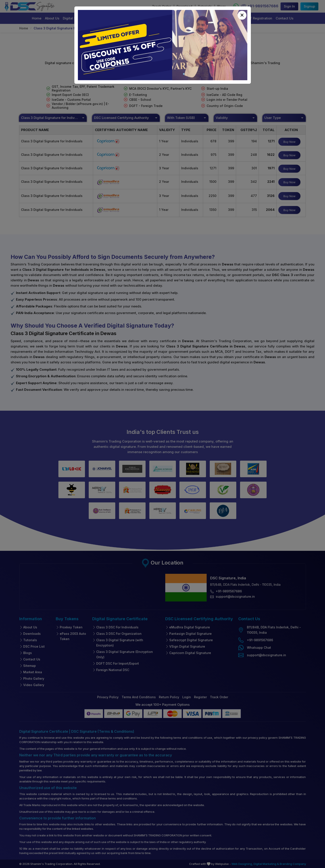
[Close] (242, 15)
